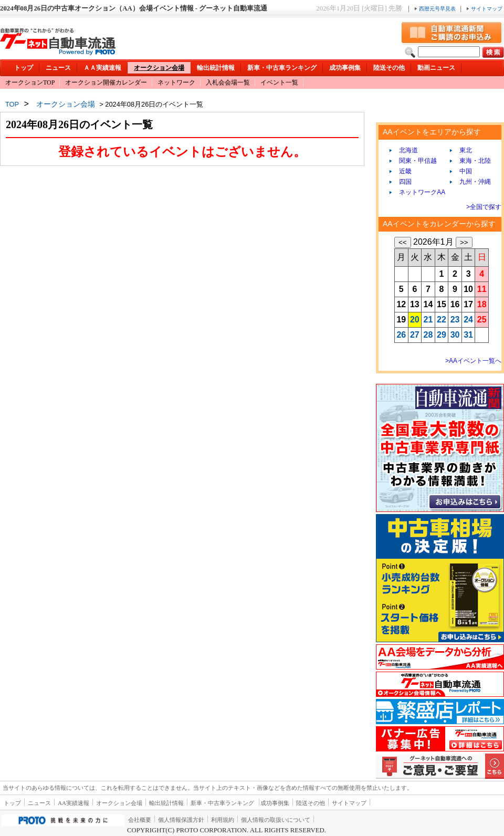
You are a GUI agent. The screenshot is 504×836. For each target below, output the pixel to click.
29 (442, 335)
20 (415, 320)
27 (415, 335)
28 (428, 335)
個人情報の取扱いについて (276, 820)
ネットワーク (176, 82)
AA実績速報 (73, 803)
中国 (462, 171)
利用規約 (223, 820)
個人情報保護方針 (181, 820)
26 (401, 335)
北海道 (405, 150)
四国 (402, 182)
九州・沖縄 (472, 182)
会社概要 (140, 820)
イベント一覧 (279, 82)
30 (455, 335)
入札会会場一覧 (228, 82)
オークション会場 (159, 68)
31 (468, 335)
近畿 (402, 171)
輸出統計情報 (216, 68)
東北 (462, 150)
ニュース (58, 68)
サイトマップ (484, 9)
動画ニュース (436, 68)
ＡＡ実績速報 (102, 68)
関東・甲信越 (414, 161)
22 (442, 320)
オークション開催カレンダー (106, 82)
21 (428, 320)
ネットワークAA (419, 192)
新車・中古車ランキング (282, 68)
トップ (24, 68)
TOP (12, 104)
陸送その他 (389, 68)
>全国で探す (484, 207)
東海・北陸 (472, 161)
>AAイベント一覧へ (473, 361)
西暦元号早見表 (435, 9)
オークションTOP (30, 82)
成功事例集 (345, 68)
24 (468, 320)
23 (455, 320)
